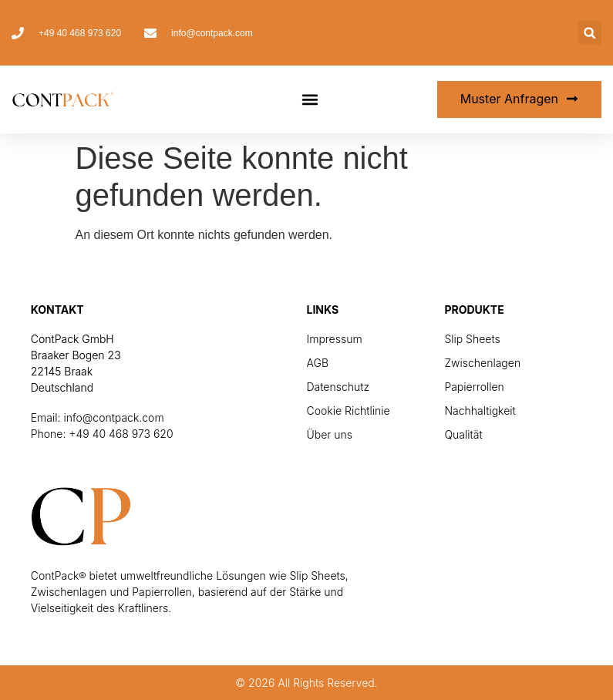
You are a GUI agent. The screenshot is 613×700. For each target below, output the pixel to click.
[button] (589, 33)
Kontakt (57, 310)
